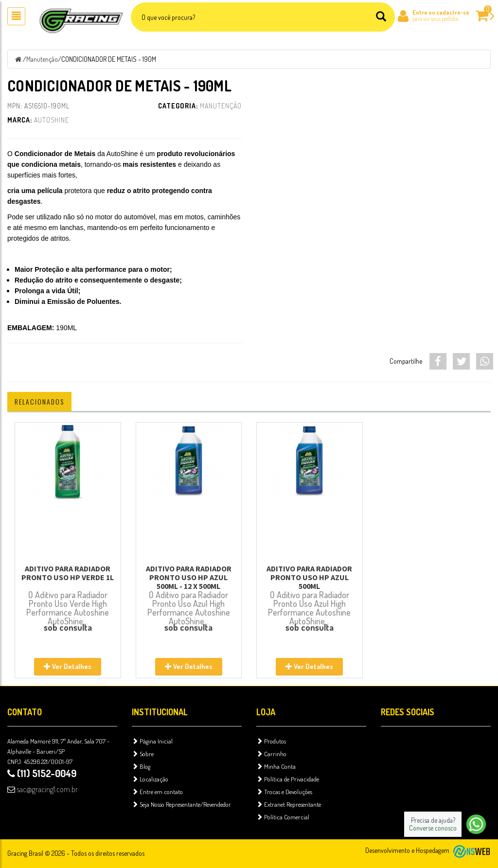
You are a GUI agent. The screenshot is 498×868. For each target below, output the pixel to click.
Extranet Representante (289, 804)
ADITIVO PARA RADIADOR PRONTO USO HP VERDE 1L (68, 573)
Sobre (143, 754)
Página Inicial (152, 741)
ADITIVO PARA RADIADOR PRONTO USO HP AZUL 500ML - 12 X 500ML (189, 577)
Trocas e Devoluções (284, 792)
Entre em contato (157, 792)
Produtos (271, 741)
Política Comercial (283, 817)
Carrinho (271, 754)
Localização (150, 779)
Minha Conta (276, 766)
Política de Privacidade (288, 779)
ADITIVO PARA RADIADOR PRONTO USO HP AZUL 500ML (309, 577)
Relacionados (39, 401)
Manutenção (42, 59)
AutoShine (52, 120)
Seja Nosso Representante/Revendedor (181, 804)
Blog (141, 766)
